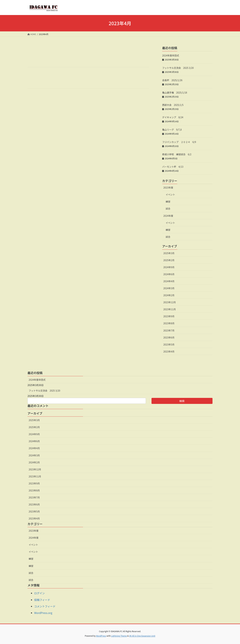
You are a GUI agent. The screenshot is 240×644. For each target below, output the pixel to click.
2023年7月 (169, 330)
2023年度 (168, 188)
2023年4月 (169, 351)
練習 (168, 202)
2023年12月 (170, 302)
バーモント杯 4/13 (173, 167)
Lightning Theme (119, 636)
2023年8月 (169, 323)
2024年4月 (169, 281)
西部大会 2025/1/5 (173, 105)
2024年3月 (169, 288)
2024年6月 (169, 274)
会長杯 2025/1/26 (172, 80)
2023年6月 (169, 337)
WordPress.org (43, 613)
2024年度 (168, 216)
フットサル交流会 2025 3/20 (178, 68)
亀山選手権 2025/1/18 (175, 93)
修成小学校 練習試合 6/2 (177, 154)
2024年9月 (169, 267)
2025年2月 (169, 260)
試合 (168, 209)
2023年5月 (169, 344)
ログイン (39, 593)
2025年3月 (169, 253)
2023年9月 (169, 316)
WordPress (101, 636)
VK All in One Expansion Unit (142, 636)
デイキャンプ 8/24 (173, 117)
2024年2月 (169, 295)
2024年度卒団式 (171, 55)
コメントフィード (45, 606)
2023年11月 (170, 309)
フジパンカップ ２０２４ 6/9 (179, 142)
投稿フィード (42, 600)
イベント (170, 195)
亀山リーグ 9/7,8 (172, 130)
